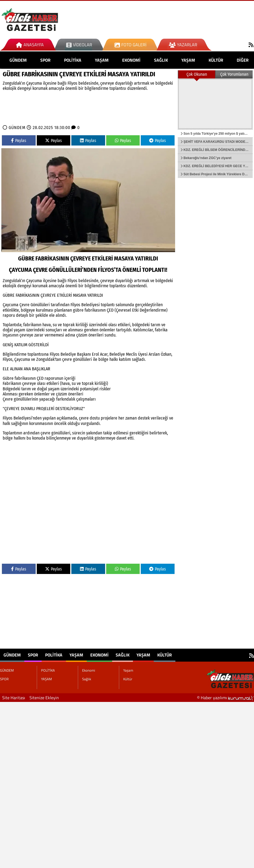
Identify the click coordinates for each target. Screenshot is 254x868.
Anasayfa (30, 45)
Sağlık (161, 60)
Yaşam (188, 60)
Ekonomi (131, 60)
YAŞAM (102, 60)
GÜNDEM (18, 60)
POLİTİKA (73, 60)
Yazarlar (183, 45)
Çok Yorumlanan (234, 74)
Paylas (19, 141)
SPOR (45, 60)
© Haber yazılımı (225, 698)
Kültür (216, 60)
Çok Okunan (197, 74)
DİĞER (243, 60)
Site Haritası (14, 698)
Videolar (79, 45)
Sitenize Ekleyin (44, 698)
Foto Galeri (131, 45)
